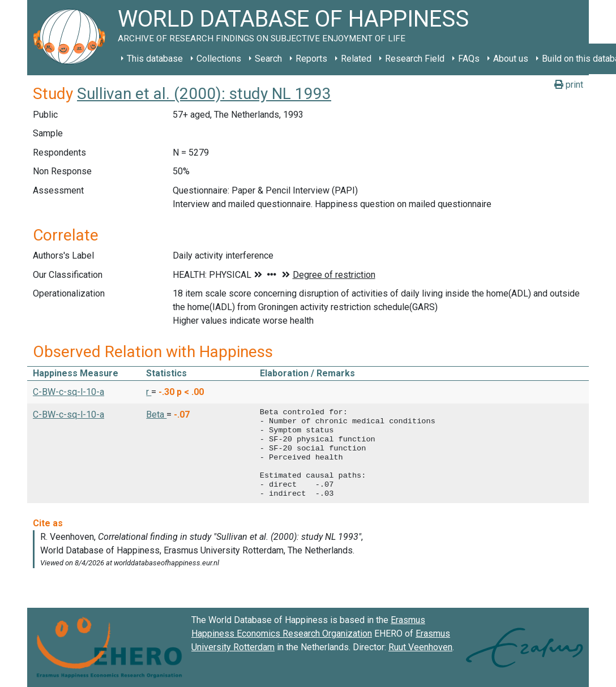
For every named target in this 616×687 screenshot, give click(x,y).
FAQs (469, 59)
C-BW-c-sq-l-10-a (69, 392)
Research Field (415, 59)
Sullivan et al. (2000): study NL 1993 (204, 94)
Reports (311, 59)
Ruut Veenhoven (420, 647)
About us (511, 59)
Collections (219, 59)
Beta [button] (156, 415)
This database (155, 59)
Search (268, 59)
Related (356, 59)
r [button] (149, 392)
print (569, 85)
